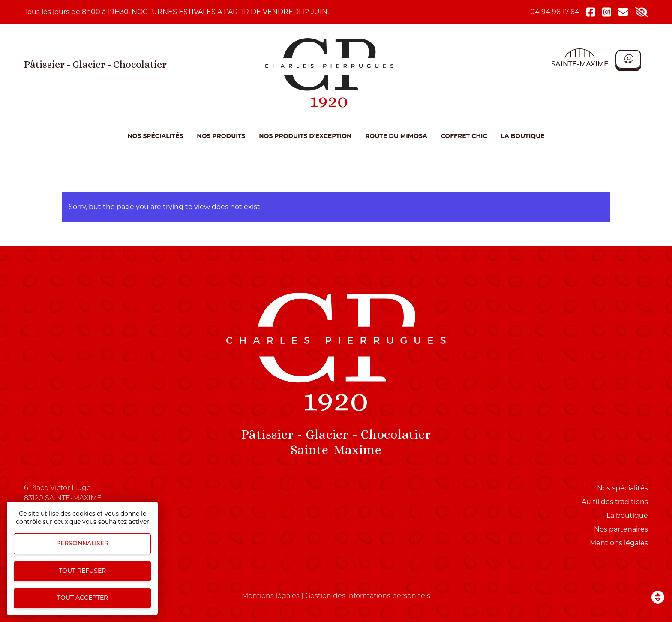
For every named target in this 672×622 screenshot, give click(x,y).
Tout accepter (82, 598)
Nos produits (221, 136)
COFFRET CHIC (464, 136)
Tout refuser (82, 571)
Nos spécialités (155, 136)
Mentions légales (619, 543)
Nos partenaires (621, 529)
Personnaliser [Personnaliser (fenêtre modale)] (82, 544)
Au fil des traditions (615, 502)
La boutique (523, 136)
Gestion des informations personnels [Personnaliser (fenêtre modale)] (368, 596)
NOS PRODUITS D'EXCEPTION (305, 136)
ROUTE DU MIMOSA (396, 136)
